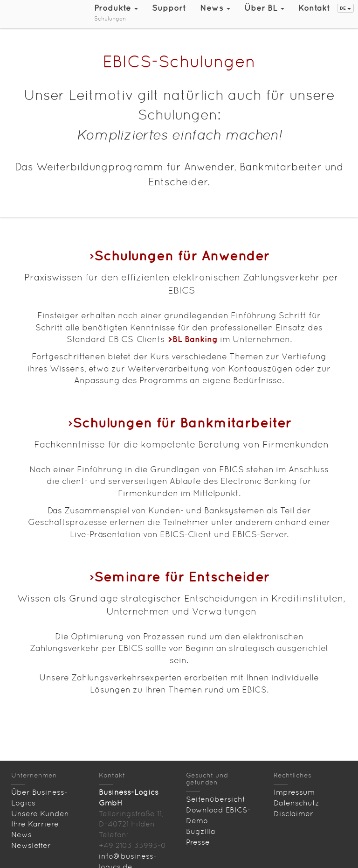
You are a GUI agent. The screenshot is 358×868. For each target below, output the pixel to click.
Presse (198, 842)
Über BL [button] (264, 8)
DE (345, 8)
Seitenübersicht (216, 799)
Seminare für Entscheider (182, 576)
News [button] (215, 8)
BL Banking (195, 339)
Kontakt (314, 8)
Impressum (294, 792)
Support (169, 8)
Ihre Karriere (35, 824)
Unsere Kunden (40, 814)
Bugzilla (201, 831)
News (21, 835)
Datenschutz (296, 803)
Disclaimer (293, 814)
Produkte (116, 8)
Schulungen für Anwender (182, 255)
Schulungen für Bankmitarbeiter (182, 422)
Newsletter (31, 845)
